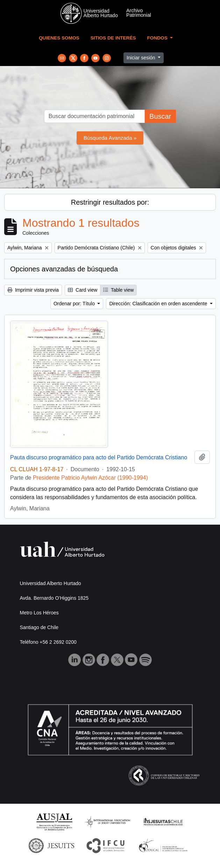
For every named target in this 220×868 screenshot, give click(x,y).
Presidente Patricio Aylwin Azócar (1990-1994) (90, 478)
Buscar (160, 116)
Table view (118, 290)
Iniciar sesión (142, 58)
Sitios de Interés (113, 38)
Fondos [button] (158, 38)
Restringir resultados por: (110, 202)
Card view (83, 290)
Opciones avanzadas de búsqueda (64, 269)
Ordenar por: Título (75, 304)
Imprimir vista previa (33, 290)
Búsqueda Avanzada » (110, 138)
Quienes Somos (59, 38)
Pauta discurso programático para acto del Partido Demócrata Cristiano (99, 457)
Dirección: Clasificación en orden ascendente (159, 304)
